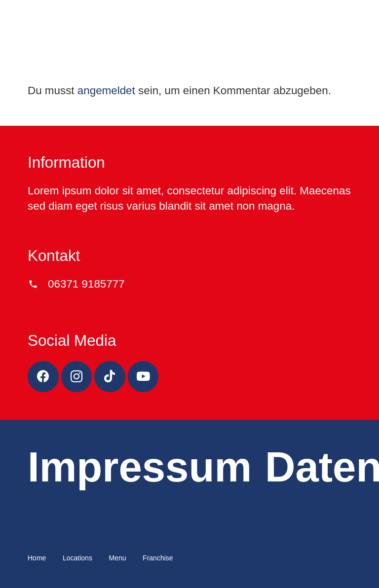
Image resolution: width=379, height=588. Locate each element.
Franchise (158, 558)
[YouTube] (143, 377)
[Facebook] (43, 377)
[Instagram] (77, 377)
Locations (77, 558)
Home (37, 558)
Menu (117, 558)
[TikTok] (110, 377)
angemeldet (106, 91)
